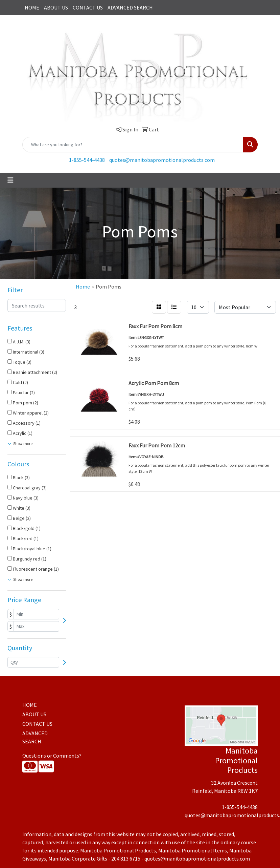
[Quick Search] (133, 145)
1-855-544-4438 (87, 160)
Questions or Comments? (52, 756)
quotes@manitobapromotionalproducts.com (162, 160)
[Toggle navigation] (10, 180)
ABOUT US (56, 7)
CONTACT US (88, 7)
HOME (32, 7)
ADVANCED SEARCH (130, 7)
